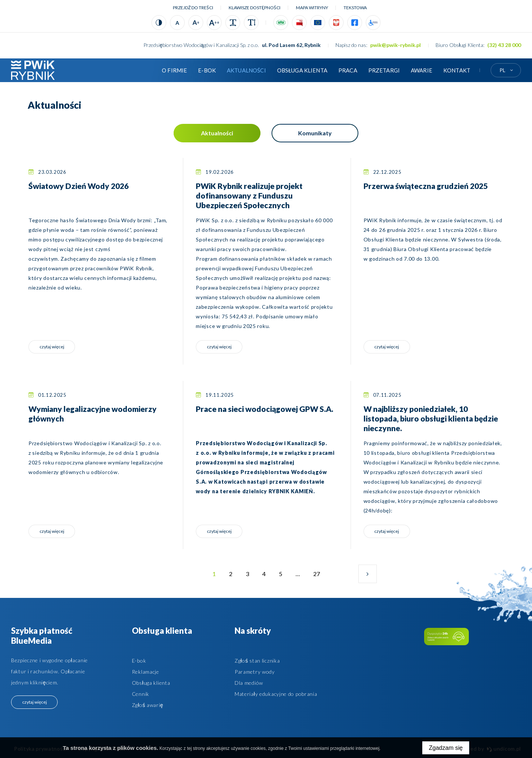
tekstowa (355, 8)
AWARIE (422, 70)
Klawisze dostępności (255, 8)
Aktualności (246, 70)
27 (318, 577)
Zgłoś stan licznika (257, 661)
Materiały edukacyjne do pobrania (276, 694)
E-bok (139, 661)
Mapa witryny (312, 8)
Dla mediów (249, 683)
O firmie (174, 70)
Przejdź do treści (193, 8)
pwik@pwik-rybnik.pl (395, 45)
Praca (348, 70)
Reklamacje (146, 672)
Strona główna (145, 70)
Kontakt (457, 70)
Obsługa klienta (302, 70)
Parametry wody (255, 672)
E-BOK (207, 70)
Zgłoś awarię (148, 705)
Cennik (141, 694)
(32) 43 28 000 (504, 45)
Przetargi (384, 70)
